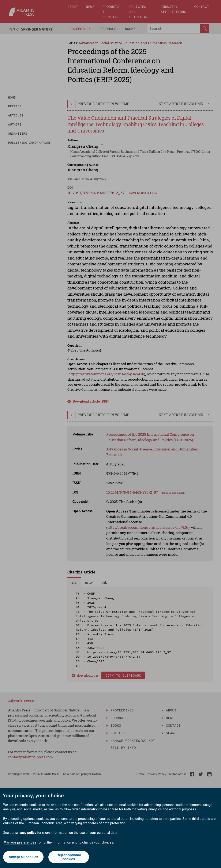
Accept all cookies (23, 857)
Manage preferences (20, 842)
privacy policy (26, 833)
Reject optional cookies (69, 857)
